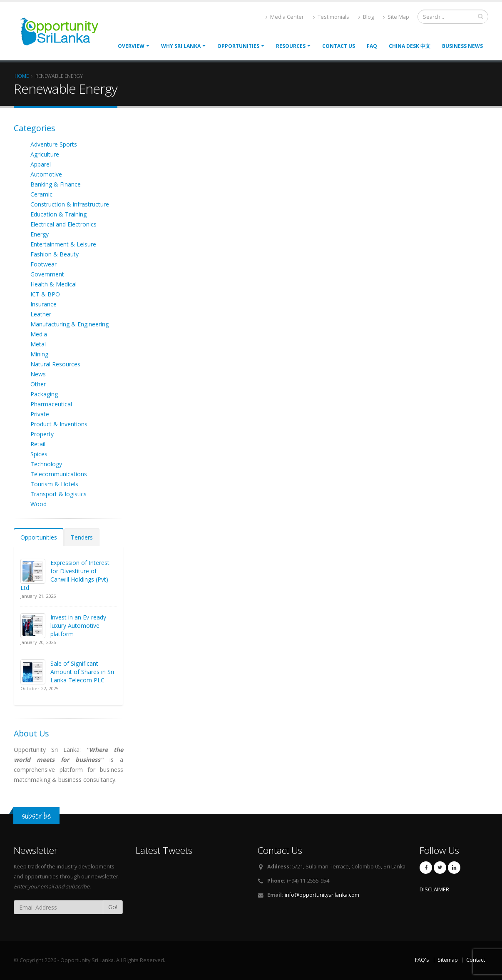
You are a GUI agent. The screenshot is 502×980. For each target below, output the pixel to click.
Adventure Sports (54, 144)
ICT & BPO (45, 294)
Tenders (82, 537)
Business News (462, 46)
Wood (39, 504)
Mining (39, 354)
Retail (38, 444)
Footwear (43, 264)
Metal (38, 344)
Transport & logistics (58, 494)
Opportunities (39, 537)
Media (39, 334)
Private (40, 414)
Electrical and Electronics (63, 224)
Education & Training (58, 214)
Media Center (285, 17)
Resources (291, 46)
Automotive (46, 174)
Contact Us (339, 46)
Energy (40, 234)
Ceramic (41, 194)
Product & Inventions (59, 424)
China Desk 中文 (410, 46)
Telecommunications (59, 474)
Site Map (396, 17)
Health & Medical (53, 284)
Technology (46, 464)
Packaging (44, 394)
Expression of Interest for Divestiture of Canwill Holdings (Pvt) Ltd (65, 575)
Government (47, 274)
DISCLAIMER (434, 889)
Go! (113, 907)
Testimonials (331, 17)
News (38, 374)
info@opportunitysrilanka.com (322, 895)
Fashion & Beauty (55, 254)
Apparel (41, 164)
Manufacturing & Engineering (70, 324)
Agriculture (45, 154)
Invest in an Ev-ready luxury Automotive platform (78, 626)
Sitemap (448, 960)
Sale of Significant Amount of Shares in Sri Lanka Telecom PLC (82, 672)
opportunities (238, 46)
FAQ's (422, 960)
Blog (366, 17)
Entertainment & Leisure (63, 244)
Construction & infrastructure (70, 204)
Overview (131, 46)
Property (42, 434)
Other (38, 384)
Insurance (43, 304)
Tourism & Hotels (54, 484)
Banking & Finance (56, 184)
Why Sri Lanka (181, 46)
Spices (39, 454)
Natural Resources (55, 364)
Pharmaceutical (51, 404)
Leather (41, 314)
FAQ (372, 46)
